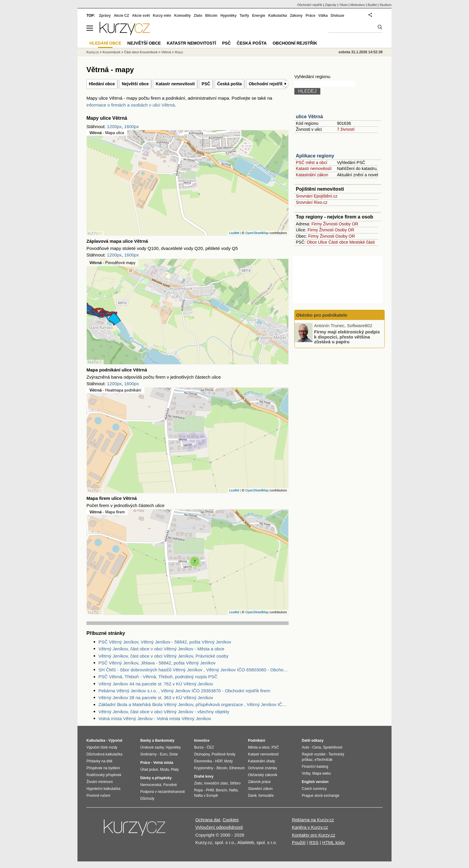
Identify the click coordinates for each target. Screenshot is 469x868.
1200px (114, 126)
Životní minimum (100, 782)
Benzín (221, 790)
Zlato (198, 16)
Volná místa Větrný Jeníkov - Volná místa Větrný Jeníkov (155, 718)
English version (315, 782)
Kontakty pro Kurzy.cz (314, 835)
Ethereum (237, 768)
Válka (323, 16)
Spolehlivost (333, 747)
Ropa (198, 790)
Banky (146, 740)
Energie (259, 16)
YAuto (344, 5)
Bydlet (372, 5)
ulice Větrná (309, 117)
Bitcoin (211, 16)
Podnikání (256, 740)
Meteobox (358, 5)
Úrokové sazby (152, 747)
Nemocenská (151, 785)
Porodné (170, 785)
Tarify (244, 16)
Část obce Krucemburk (141, 52)
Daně (252, 796)
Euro (163, 754)
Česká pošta (229, 84)
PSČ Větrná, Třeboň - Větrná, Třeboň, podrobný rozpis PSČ (158, 677)
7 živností (346, 129)
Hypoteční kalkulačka (103, 789)
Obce (312, 242)
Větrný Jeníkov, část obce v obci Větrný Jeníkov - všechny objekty (164, 712)
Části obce (338, 242)
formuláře (266, 796)
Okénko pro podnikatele (322, 315)
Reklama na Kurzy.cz (313, 820)
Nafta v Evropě (206, 796)
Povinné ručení (98, 796)
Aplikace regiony (315, 156)
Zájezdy (331, 5)
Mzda (164, 770)
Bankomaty (165, 740)
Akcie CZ (121, 16)
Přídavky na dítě (99, 761)
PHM (210, 790)
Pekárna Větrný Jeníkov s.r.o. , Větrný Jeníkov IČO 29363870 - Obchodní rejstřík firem (184, 691)
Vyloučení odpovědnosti (219, 827)
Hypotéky (229, 16)
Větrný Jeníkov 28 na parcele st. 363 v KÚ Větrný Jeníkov (156, 698)
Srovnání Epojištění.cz (317, 196)
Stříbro (235, 783)
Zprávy (105, 16)
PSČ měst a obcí (312, 163)
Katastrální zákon (312, 175)
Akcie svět (141, 16)
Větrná (166, 52)
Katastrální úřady (262, 761)
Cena (317, 747)
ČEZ (210, 747)
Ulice (323, 242)
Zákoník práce (259, 782)
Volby (306, 773)
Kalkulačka (278, 16)
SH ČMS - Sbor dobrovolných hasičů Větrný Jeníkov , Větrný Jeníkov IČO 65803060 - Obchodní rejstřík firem (194, 670)
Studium (386, 5)
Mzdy (229, 761)
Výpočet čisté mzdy (102, 747)
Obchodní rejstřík (266, 84)
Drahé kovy (204, 776)
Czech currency (314, 789)
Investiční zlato (216, 783)
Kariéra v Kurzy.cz (310, 827)
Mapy (179, 52)
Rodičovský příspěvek (104, 775)
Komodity (182, 16)
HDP (219, 761)
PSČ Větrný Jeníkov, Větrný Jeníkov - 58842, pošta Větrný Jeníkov (165, 642)
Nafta (233, 790)
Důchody (147, 799)
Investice (202, 740)
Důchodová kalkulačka (104, 754)
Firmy (317, 224)
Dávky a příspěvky (156, 778)
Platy (175, 770)
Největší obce (135, 84)
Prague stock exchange (320, 796)
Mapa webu (322, 773)
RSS (314, 842)
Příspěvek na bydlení (103, 768)
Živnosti (330, 224)
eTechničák (324, 760)
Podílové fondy (223, 754)
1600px (131, 126)
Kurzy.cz (93, 52)
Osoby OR (348, 224)
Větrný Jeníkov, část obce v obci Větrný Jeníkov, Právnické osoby (163, 656)
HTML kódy (334, 842)
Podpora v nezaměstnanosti (163, 792)
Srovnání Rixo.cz (312, 202)
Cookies (231, 820)
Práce (311, 16)
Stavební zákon (260, 789)
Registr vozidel (314, 754)
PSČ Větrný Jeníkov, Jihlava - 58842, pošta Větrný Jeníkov (157, 663)
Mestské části (362, 242)
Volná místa (163, 763)
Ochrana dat (208, 820)
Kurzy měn (162, 16)
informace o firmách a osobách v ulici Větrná (131, 105)
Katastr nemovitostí (175, 84)
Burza (199, 747)
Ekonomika (203, 761)
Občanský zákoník (263, 775)
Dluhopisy (202, 754)
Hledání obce (102, 84)
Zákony (296, 16)
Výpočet (115, 740)
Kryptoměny (204, 768)
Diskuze (338, 16)
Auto (306, 747)
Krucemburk (111, 52)
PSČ (206, 84)
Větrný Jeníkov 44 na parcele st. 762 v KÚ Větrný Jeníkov (156, 684)
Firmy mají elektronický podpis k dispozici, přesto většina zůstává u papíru (347, 337)
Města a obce (259, 747)
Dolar (174, 754)
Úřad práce (149, 770)
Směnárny (149, 754)
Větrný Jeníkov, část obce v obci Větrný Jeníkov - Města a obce (161, 649)
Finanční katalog (315, 767)
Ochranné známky (262, 768)
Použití (299, 842)
